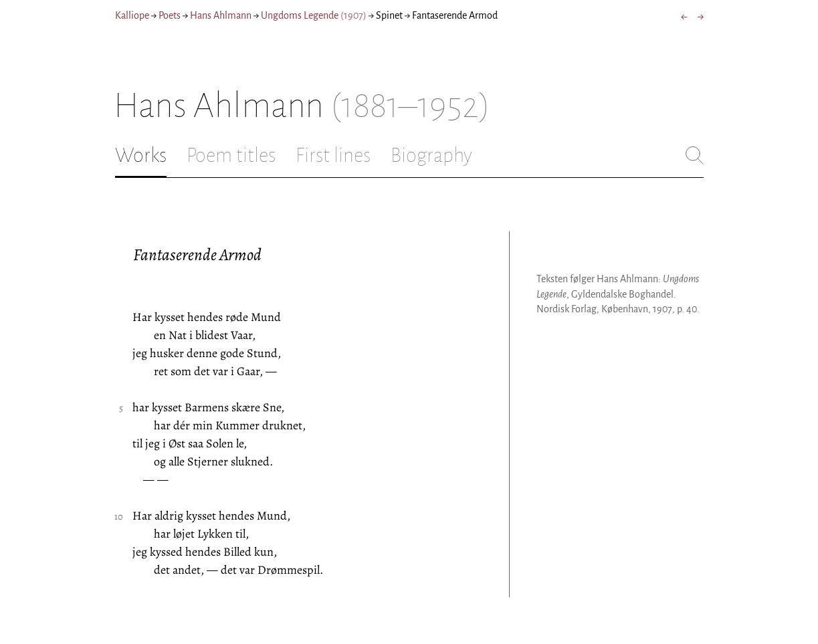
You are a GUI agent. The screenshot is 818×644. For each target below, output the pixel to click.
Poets (170, 15)
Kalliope (132, 15)
